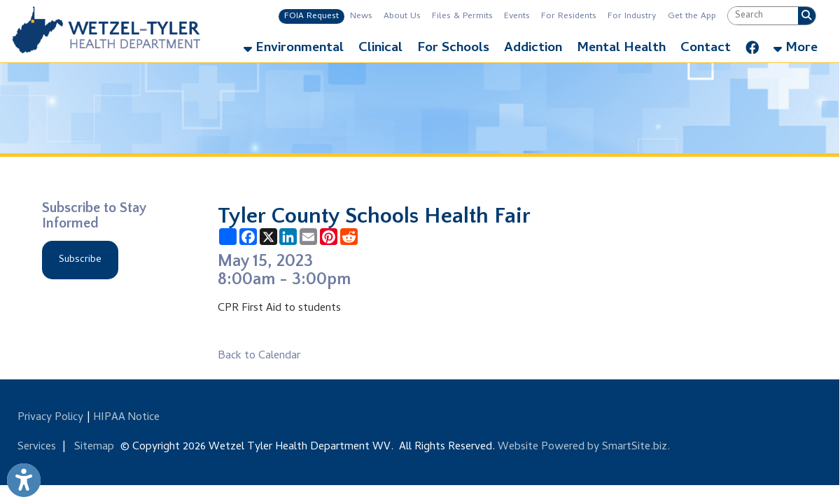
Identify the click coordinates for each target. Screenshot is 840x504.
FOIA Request (311, 16)
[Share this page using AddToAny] (228, 237)
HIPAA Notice (126, 418)
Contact (706, 49)
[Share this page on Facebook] (248, 237)
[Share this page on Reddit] (349, 237)
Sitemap (94, 447)
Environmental (294, 49)
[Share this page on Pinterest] (329, 237)
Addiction (533, 49)
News (361, 16)
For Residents (569, 16)
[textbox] (763, 16)
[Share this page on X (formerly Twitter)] (268, 237)
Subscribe (80, 260)
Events (517, 16)
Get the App (692, 16)
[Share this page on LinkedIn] (288, 237)
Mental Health (621, 49)
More (796, 49)
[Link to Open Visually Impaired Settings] (24, 480)
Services (37, 447)
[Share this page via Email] (308, 237)
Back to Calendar (259, 356)
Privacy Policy (50, 418)
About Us (402, 16)
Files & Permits (462, 16)
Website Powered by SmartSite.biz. (584, 447)
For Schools (453, 49)
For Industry (632, 16)
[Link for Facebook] (752, 45)
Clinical (380, 49)
